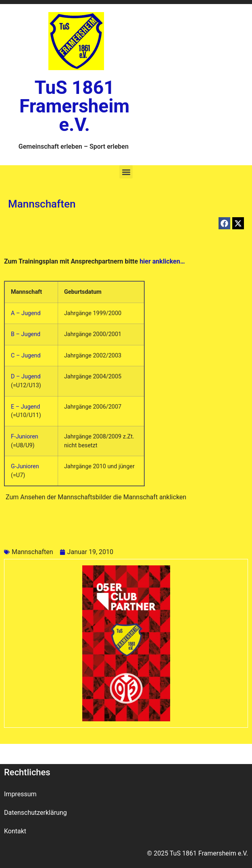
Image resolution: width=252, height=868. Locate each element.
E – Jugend (25, 407)
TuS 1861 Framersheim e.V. (74, 106)
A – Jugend (26, 313)
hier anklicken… (161, 261)
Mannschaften (32, 552)
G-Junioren (25, 466)
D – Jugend (26, 377)
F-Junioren (25, 437)
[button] (126, 172)
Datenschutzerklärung (35, 813)
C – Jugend (26, 356)
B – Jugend (26, 334)
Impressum (20, 794)
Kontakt (15, 831)
